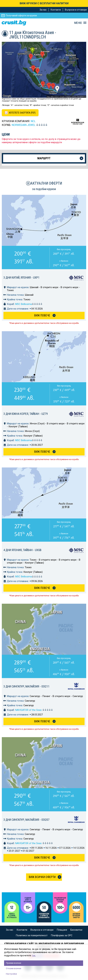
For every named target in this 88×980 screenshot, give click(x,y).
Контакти (56, 10)
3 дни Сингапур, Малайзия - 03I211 (26, 686)
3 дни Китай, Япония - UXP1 (21, 277)
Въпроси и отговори (76, 10)
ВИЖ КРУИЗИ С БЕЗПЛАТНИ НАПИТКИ (44, 3)
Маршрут (44, 158)
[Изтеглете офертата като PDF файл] (20, 113)
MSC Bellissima (29, 304)
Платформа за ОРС (62, 935)
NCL (33, 121)
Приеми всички (14, 963)
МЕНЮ (78, 23)
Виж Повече (42, 315)
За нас (43, 10)
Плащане (62, 930)
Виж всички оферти (42, 877)
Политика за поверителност (32, 935)
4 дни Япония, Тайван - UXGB (22, 550)
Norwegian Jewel (24, 125)
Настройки (11, 974)
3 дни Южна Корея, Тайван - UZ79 (26, 414)
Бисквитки (76, 930)
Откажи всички (14, 968)
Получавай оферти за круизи (21, 15)
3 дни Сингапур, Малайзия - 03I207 (26, 820)
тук (34, 955)
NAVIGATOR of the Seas (34, 710)
